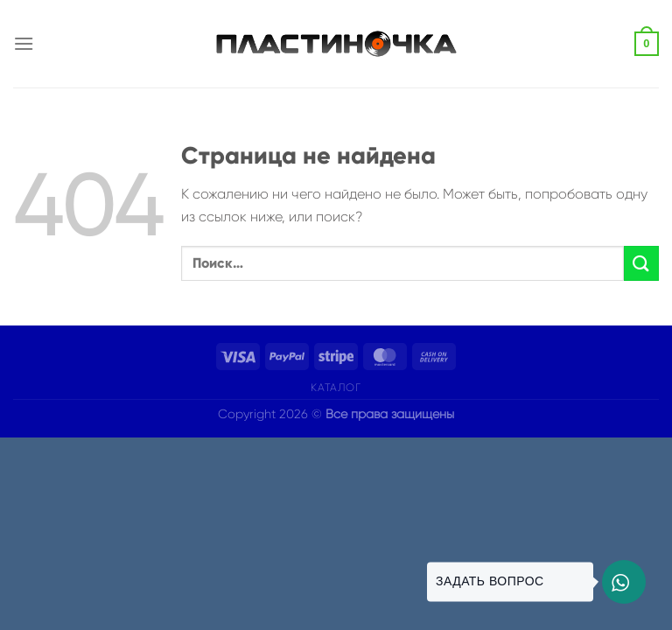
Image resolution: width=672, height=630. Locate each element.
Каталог (336, 388)
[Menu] (24, 43)
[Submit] (641, 263)
